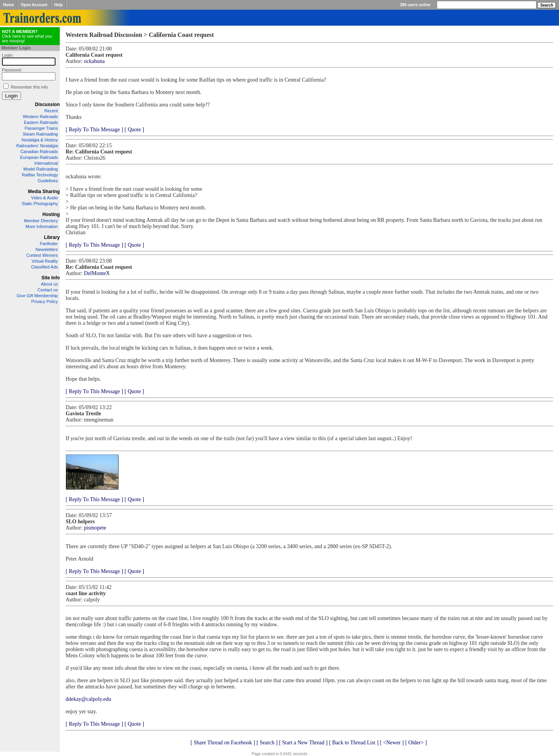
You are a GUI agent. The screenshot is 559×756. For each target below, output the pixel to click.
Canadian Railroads (39, 152)
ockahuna (94, 61)
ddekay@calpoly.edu (88, 699)
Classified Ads (44, 267)
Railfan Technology (40, 175)
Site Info (51, 278)
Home (9, 5)
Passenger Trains (41, 128)
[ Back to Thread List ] (354, 743)
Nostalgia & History (40, 140)
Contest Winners (42, 255)
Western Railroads (40, 117)
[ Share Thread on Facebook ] (223, 743)
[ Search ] (267, 743)
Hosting (51, 214)
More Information (42, 226)
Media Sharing (44, 192)
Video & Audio (44, 198)
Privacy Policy (45, 301)
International (46, 163)
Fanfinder (49, 244)
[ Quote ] (135, 130)
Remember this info (29, 87)
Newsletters (47, 249)
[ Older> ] (416, 743)
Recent (51, 111)
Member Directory (41, 221)
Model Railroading (41, 169)
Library (52, 237)
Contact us (48, 290)
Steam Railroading (41, 134)
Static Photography (40, 204)
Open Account (34, 5)
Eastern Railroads (41, 122)
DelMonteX (97, 273)
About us (49, 284)
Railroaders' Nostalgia (37, 146)
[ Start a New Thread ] (303, 743)
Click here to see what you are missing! (27, 36)
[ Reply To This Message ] (94, 130)
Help (59, 5)
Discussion (47, 105)
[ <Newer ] (392, 743)
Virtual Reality (45, 261)
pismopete (95, 528)
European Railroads (39, 157)
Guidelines (48, 181)
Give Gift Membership (37, 296)
